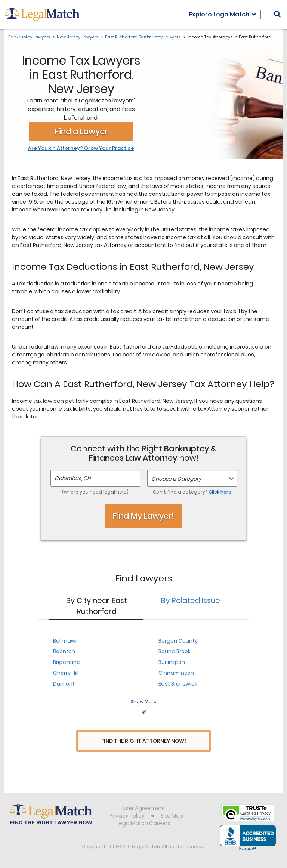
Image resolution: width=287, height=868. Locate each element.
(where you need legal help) (95, 492)
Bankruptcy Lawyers (29, 37)
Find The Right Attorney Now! (144, 741)
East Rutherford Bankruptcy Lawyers (143, 37)
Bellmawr (65, 641)
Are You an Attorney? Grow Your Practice (81, 148)
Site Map (172, 817)
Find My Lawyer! (143, 516)
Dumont (64, 684)
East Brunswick (178, 684)
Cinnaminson (176, 673)
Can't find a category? (192, 492)
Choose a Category (176, 479)
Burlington (172, 662)
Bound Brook (175, 651)
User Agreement (144, 809)
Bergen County (178, 641)
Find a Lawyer (81, 131)
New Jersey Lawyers (78, 37)
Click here (220, 492)
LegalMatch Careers (143, 824)
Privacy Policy (127, 817)
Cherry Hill (66, 673)
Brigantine (67, 662)
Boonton (64, 651)
